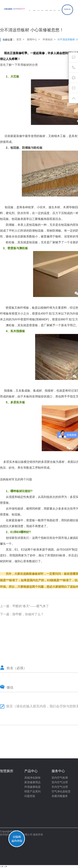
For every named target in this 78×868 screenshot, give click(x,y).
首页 (30, 10)
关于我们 (59, 10)
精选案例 (47, 10)
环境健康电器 (32, 787)
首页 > (20, 39)
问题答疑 (30, 796)
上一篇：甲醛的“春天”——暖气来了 (24, 606)
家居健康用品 (32, 782)
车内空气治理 (60, 787)
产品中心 (38, 10)
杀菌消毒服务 (60, 796)
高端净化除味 (32, 778)
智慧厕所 (34, 10)
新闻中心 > (33, 39)
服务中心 (42, 10)
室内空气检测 (60, 778)
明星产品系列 (32, 791)
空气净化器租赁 (61, 791)
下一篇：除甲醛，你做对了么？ (22, 614)
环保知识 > (49, 39)
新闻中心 (55, 10)
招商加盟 (51, 10)
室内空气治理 (60, 782)
